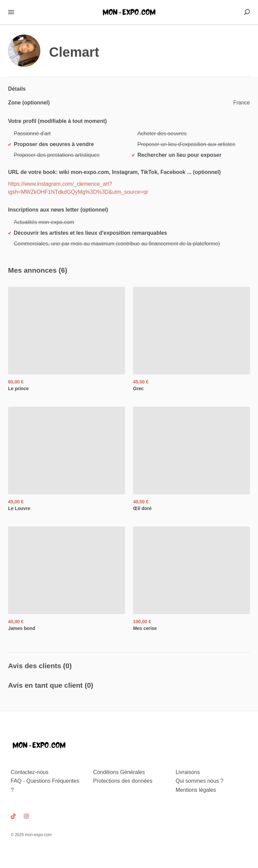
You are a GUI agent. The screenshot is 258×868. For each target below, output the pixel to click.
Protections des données (123, 781)
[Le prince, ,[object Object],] (67, 339)
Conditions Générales (119, 772)
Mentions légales (196, 790)
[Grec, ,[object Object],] (191, 339)
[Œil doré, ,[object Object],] (191, 459)
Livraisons (188, 772)
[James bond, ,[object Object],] (67, 579)
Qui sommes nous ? (200, 781)
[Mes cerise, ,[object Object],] (191, 579)
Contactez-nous (30, 772)
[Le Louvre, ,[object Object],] (67, 459)
